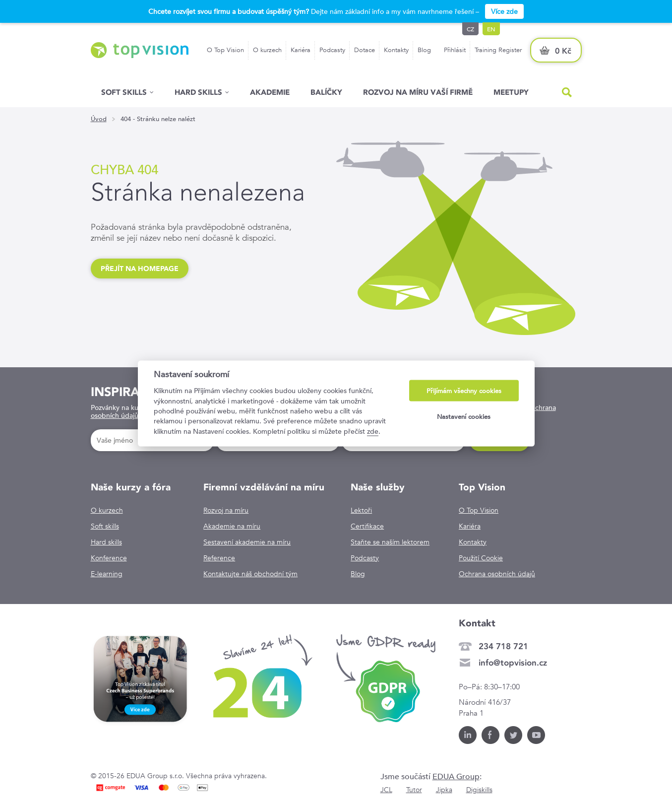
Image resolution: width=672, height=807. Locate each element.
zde (373, 431)
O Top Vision (225, 50)
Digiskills (479, 790)
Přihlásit (455, 50)
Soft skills (124, 92)
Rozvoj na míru (226, 510)
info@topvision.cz (513, 663)
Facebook (490, 735)
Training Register (498, 50)
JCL (386, 790)
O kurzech (267, 50)
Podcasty (332, 50)
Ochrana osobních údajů (497, 574)
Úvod (99, 119)
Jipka (444, 790)
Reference (219, 558)
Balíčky (326, 92)
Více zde (504, 11)
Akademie (270, 92)
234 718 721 (503, 646)
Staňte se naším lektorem (390, 542)
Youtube (536, 735)
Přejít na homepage (140, 269)
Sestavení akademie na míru (247, 542)
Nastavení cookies (464, 416)
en (491, 29)
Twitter (513, 735)
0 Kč (563, 51)
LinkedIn (468, 735)
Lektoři (361, 510)
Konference (109, 558)
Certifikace (367, 526)
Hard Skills (198, 92)
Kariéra (301, 50)
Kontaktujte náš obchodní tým (250, 574)
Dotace (365, 50)
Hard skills (106, 542)
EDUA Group (456, 776)
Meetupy (511, 92)
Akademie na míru (232, 526)
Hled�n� (567, 92)
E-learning (107, 574)
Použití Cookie (481, 558)
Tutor (414, 790)
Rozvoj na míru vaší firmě (418, 92)
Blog (424, 50)
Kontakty (396, 50)
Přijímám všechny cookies (464, 391)
